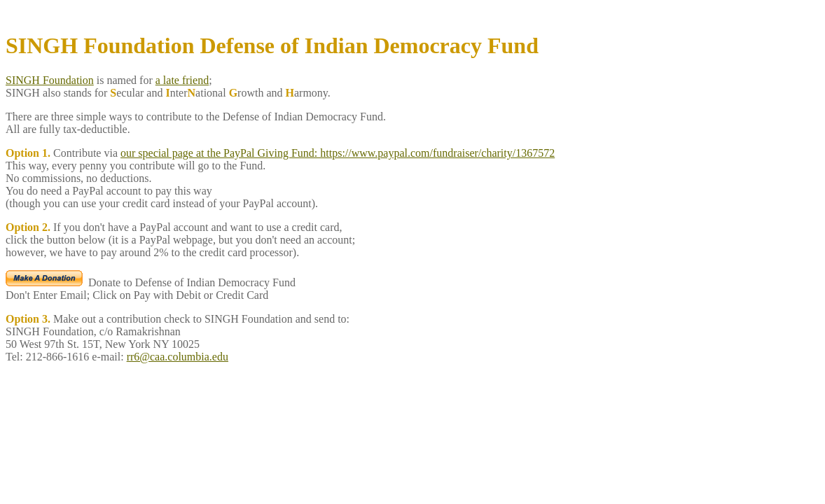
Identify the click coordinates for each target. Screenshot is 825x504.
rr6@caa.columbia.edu (178, 357)
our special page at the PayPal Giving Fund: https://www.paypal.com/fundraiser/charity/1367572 (338, 153)
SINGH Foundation (50, 80)
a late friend (182, 80)
